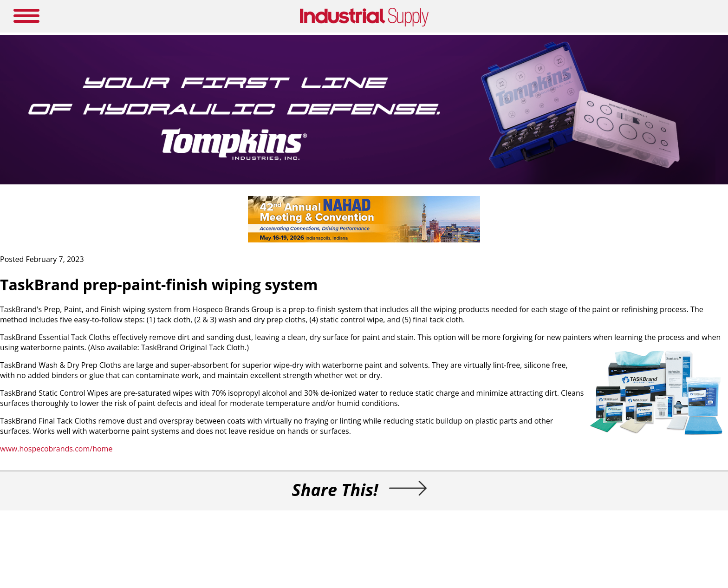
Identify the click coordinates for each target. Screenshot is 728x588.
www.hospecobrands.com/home (56, 449)
